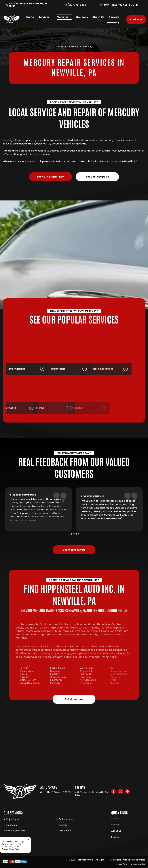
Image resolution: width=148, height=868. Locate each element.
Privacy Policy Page (10, 865)
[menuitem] (32, 17)
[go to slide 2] (72, 534)
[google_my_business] (128, 792)
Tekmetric (140, 860)
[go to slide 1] (69, 534)
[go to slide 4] (76, 534)
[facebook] (114, 792)
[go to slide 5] (79, 534)
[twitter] (121, 792)
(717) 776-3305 (77, 5)
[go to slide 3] (74, 534)
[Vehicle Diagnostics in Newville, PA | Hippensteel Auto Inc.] (30, 351)
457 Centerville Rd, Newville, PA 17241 (28, 5)
